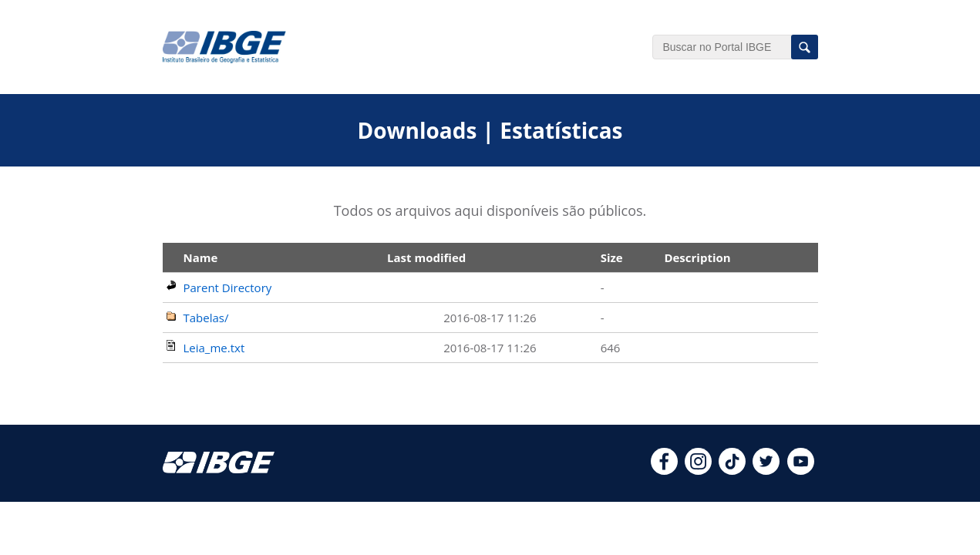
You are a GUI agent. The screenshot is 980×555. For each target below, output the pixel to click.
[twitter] (766, 470)
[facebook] (664, 470)
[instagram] (698, 470)
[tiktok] (732, 470)
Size (612, 257)
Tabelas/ (206, 318)
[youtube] (801, 470)
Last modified (426, 257)
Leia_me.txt (214, 348)
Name (201, 257)
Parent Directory (228, 288)
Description (697, 257)
